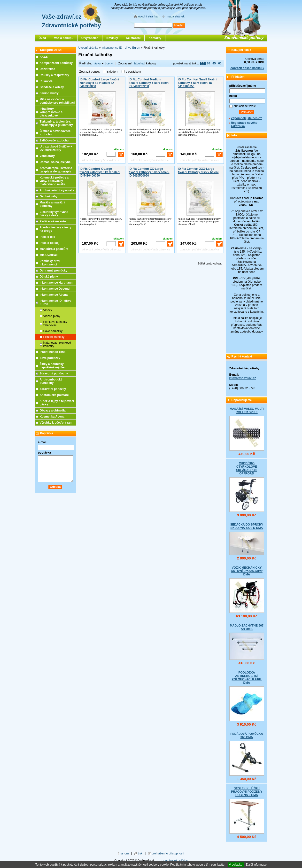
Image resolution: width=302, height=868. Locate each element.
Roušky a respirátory (54, 75)
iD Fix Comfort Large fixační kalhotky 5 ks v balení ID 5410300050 (99, 83)
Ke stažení (133, 38)
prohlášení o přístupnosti (168, 853)
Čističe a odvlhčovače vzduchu (55, 133)
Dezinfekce (47, 69)
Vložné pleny (52, 316)
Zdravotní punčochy (54, 373)
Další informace (256, 865)
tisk (140, 853)
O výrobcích (90, 38)
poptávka (45, 453)
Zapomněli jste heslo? (247, 118)
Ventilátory (47, 156)
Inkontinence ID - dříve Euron (121, 48)
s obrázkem (133, 72)
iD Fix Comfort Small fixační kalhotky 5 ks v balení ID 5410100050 (198, 83)
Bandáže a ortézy (52, 87)
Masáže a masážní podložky (52, 204)
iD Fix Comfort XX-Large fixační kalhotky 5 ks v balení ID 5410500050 (149, 172)
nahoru (124, 853)
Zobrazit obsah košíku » (247, 68)
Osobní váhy (49, 196)
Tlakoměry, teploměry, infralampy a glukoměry (56, 123)
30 (209, 63)
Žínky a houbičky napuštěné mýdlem (53, 366)
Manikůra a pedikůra (54, 249)
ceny (110, 63)
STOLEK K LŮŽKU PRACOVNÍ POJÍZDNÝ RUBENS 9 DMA (247, 792)
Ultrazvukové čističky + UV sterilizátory (56, 148)
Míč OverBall (49, 255)
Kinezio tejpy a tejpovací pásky (57, 403)
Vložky (48, 310)
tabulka (139, 63)
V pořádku (236, 865)
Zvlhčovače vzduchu (54, 140)
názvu (98, 63)
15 (203, 63)
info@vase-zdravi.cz (243, 378)
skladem (114, 72)
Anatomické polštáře (54, 395)
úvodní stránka (148, 16)
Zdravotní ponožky (53, 389)
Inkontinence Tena (53, 352)
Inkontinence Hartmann (56, 283)
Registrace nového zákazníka (244, 124)
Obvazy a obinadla (53, 411)
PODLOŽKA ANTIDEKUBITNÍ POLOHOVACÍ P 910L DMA (247, 678)
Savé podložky (53, 331)
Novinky (112, 38)
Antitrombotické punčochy (51, 381)
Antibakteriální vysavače (57, 190)
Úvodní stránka (88, 48)
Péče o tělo (48, 237)
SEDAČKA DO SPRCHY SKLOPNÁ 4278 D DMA (247, 526)
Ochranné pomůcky (54, 271)
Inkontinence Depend (55, 289)
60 (220, 63)
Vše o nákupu (64, 38)
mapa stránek (176, 16)
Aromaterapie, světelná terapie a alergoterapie (56, 170)
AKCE (44, 57)
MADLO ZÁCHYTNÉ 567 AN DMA (247, 627)
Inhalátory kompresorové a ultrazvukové (51, 112)
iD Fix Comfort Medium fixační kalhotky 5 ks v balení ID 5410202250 (149, 83)
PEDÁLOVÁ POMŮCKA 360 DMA (247, 736)
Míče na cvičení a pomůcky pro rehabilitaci (57, 101)
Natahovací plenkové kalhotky (57, 344)
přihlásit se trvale (245, 106)
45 (214, 63)
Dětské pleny (49, 277)
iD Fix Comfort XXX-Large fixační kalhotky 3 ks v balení (198, 170)
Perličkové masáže (53, 221)
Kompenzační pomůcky (56, 63)
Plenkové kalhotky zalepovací (55, 324)
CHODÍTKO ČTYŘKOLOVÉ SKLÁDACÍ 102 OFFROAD (247, 468)
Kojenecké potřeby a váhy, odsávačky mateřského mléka (54, 181)
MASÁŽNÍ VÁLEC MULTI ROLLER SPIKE (247, 411)
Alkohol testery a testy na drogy (56, 229)
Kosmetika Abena (52, 417)
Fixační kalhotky (54, 337)
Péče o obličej (50, 243)
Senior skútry (49, 93)
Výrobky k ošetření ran (56, 423)
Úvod (43, 38)
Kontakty (155, 38)
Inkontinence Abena (54, 295)
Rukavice (46, 81)
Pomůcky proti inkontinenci (50, 263)
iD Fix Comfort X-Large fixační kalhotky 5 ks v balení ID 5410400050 (100, 172)
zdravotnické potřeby (174, 860)
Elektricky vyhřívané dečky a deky (54, 214)
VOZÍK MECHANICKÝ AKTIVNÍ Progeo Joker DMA (247, 571)
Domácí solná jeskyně (55, 162)
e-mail (42, 442)
